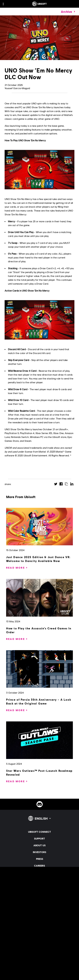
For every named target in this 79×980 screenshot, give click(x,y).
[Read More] (15, 568)
